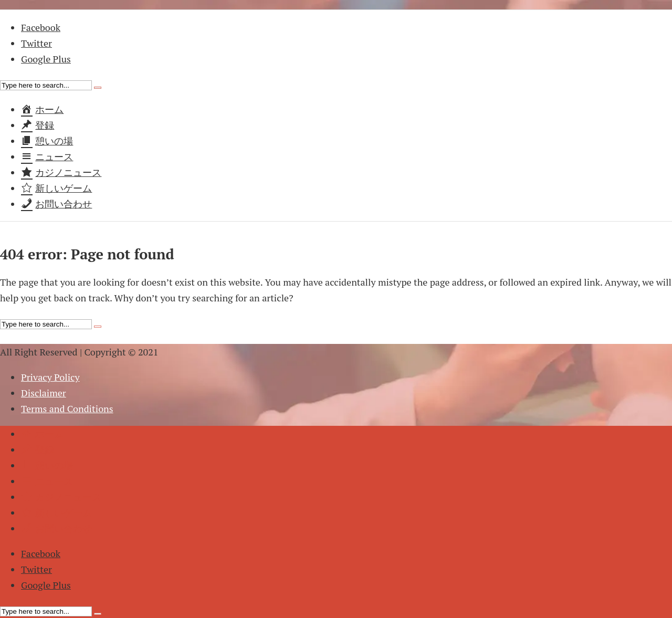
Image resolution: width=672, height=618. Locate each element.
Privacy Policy (50, 377)
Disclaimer (44, 393)
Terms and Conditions (67, 408)
